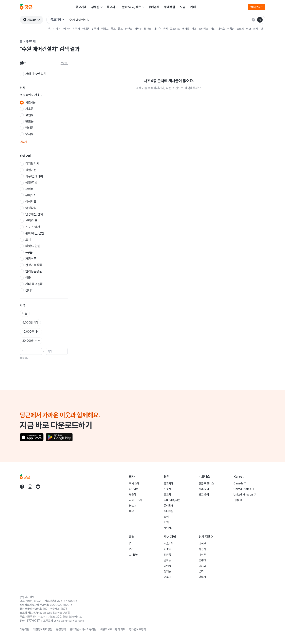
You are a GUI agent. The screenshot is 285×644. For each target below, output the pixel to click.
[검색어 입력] (167, 20)
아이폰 (86, 29)
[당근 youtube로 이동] (38, 487)
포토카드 (175, 29)
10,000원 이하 (31, 332)
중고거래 (81, 7)
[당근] (26, 7)
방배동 (167, 566)
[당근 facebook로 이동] (22, 487)
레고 (249, 29)
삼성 (213, 29)
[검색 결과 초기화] (253, 20)
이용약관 (25, 629)
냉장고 (105, 29)
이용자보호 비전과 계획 (113, 629)
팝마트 (148, 29)
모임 (183, 7)
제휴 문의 (204, 489)
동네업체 (154, 7)
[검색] (260, 20)
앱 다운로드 (257, 7)
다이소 (221, 29)
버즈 (194, 29)
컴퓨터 (95, 29)
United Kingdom (245, 495)
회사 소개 (134, 483)
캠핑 (165, 29)
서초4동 (168, 544)
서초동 (167, 549)
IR (130, 544)
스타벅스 (203, 29)
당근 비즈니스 (206, 483)
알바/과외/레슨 (132, 7)
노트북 (240, 29)
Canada (240, 483)
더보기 (23, 142)
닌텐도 (129, 29)
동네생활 (170, 7)
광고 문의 (204, 495)
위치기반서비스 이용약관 (83, 629)
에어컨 (67, 29)
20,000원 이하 (31, 341)
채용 (131, 511)
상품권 (231, 29)
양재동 (167, 571)
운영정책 (61, 629)
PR (131, 549)
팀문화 (133, 495)
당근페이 (134, 489)
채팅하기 (169, 528)
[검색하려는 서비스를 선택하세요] (59, 20)
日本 (238, 500)
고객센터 (134, 555)
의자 (256, 29)
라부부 (138, 29)
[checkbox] (44, 74)
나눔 (25, 313)
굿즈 (113, 29)
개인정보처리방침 (43, 629)
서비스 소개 (135, 500)
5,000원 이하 (30, 322)
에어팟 (186, 29)
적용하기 (25, 358)
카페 (193, 7)
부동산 (95, 7)
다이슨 (157, 29)
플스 (120, 29)
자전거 (76, 29)
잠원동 (167, 555)
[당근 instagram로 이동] (30, 487)
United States (244, 489)
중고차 (111, 7)
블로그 (133, 506)
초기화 (64, 63)
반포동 (167, 560)
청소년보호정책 (138, 629)
